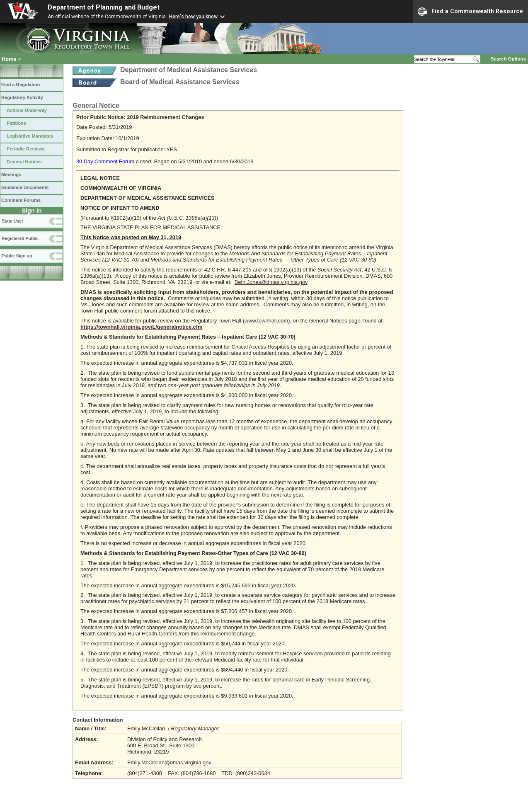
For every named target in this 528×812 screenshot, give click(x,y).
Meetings (11, 175)
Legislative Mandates (30, 136)
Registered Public (20, 238)
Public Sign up (17, 256)
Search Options (508, 59)
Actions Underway (27, 110)
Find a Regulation (21, 85)
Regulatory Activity (22, 97)
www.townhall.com (266, 321)
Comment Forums (21, 200)
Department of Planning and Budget (104, 7)
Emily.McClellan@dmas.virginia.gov (169, 762)
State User (12, 221)
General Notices (24, 162)
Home (9, 59)
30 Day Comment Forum (105, 161)
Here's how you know (193, 17)
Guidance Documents (25, 187)
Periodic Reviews (26, 149)
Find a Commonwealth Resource (470, 12)
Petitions (16, 123)
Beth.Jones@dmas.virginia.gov (271, 282)
